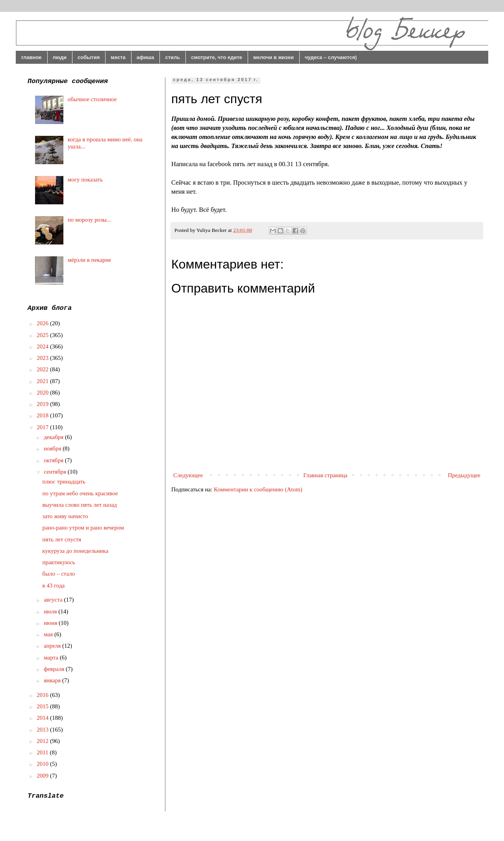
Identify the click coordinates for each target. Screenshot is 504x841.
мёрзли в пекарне (89, 260)
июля (51, 611)
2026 (43, 323)
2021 (43, 381)
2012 (43, 741)
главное (31, 57)
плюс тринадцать (64, 482)
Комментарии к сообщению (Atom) (258, 489)
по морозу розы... (89, 220)
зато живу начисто (65, 516)
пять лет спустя (62, 539)
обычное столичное (92, 99)
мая (49, 634)
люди (60, 57)
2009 (43, 776)
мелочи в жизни (273, 57)
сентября (56, 472)
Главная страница (325, 475)
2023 (43, 358)
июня (51, 623)
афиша (145, 57)
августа (54, 600)
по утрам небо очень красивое (80, 493)
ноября (53, 448)
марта (52, 658)
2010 (43, 764)
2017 (43, 427)
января (53, 680)
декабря (54, 437)
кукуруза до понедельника (76, 551)
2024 (43, 346)
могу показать (85, 180)
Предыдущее (464, 475)
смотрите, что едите (217, 57)
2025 (43, 335)
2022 (43, 369)
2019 (43, 404)
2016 (43, 695)
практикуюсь (59, 562)
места (118, 57)
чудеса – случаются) (331, 57)
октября (54, 460)
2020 (43, 393)
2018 (43, 415)
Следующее (188, 475)
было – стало (59, 574)
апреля (53, 646)
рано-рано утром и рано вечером (83, 528)
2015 (43, 706)
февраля (55, 669)
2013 (43, 730)
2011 (43, 752)
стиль (172, 57)
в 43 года (54, 585)
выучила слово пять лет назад (80, 505)
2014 (43, 718)
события (89, 57)
